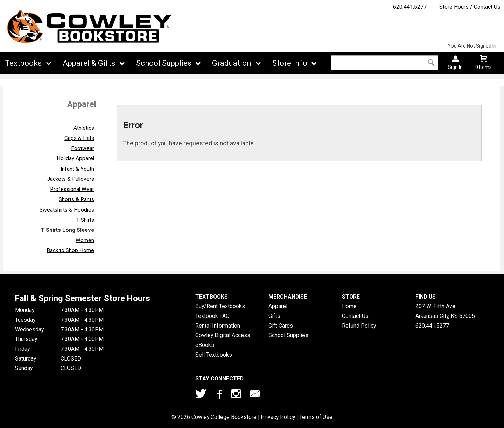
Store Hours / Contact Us (470, 7)
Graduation (232, 63)
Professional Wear (72, 189)
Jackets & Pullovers (71, 179)
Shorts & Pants (76, 199)
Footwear (83, 148)
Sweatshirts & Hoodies (67, 210)
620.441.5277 (410, 7)
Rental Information (218, 326)
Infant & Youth (77, 169)
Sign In (455, 67)
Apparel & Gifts (89, 63)
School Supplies (164, 63)
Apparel (278, 306)
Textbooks (23, 63)
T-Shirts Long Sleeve (68, 230)
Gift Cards (281, 326)
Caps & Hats (79, 138)
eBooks (205, 345)
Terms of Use (316, 417)
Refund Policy (359, 326)
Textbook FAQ (212, 316)
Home (349, 306)
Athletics (84, 128)
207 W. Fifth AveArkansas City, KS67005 (445, 311)
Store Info (290, 63)
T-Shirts (85, 220)
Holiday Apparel (75, 158)
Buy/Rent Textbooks (220, 306)
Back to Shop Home (70, 250)
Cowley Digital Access (223, 335)
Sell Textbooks (214, 355)
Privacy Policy (278, 417)
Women (85, 240)
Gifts (274, 316)
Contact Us (355, 316)
